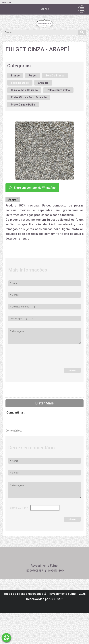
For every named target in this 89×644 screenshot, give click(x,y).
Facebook (35, 557)
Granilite (43, 83)
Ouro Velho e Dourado (24, 90)
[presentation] (33, 357)
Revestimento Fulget (63, 594)
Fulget (33, 76)
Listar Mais (45, 403)
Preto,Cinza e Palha (23, 105)
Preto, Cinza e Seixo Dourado (29, 97)
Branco (15, 76)
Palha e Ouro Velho (58, 90)
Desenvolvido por (44, 599)
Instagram (54, 557)
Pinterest (45, 557)
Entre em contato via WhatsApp (32, 188)
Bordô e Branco (55, 76)
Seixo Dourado (20, 83)
